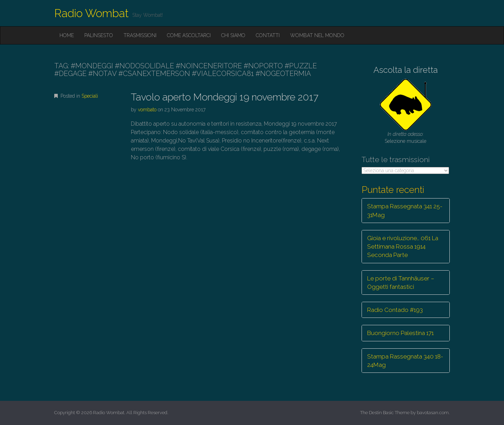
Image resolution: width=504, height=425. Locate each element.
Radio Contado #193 (395, 310)
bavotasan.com (433, 413)
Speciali (90, 96)
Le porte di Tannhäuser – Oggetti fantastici (401, 283)
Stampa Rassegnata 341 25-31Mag (405, 210)
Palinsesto (99, 35)
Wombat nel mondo (317, 35)
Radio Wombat (92, 13)
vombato (147, 110)
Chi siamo (233, 35)
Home (67, 35)
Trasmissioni (140, 35)
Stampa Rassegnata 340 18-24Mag (405, 361)
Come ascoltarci (189, 35)
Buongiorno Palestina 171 (400, 333)
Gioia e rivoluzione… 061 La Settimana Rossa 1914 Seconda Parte (403, 247)
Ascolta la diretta (406, 70)
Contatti (268, 35)
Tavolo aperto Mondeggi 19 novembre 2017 (225, 97)
